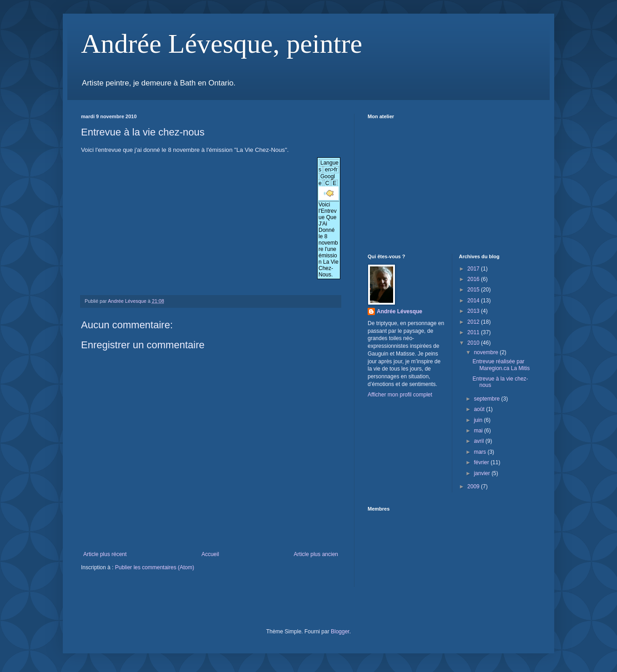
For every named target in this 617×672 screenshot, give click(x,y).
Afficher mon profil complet (400, 395)
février (482, 462)
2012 (474, 322)
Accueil (210, 554)
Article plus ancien (316, 554)
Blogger (340, 632)
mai (479, 431)
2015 (474, 290)
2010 (474, 343)
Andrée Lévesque (400, 311)
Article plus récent (105, 554)
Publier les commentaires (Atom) (155, 567)
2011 (474, 332)
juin (479, 420)
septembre (487, 399)
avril (479, 441)
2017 (474, 269)
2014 (474, 301)
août (480, 409)
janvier (483, 473)
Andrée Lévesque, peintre (222, 44)
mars (480, 452)
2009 (474, 486)
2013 (474, 311)
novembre (487, 352)
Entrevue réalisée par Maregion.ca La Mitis (501, 365)
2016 (474, 279)
